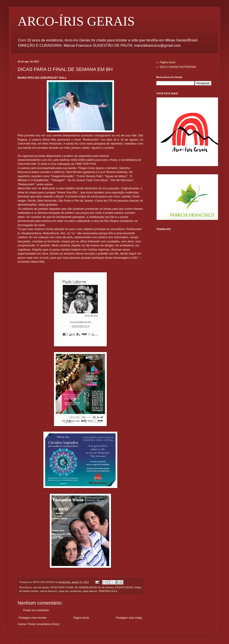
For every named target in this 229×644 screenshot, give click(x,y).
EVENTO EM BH (124, 587)
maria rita (64, 591)
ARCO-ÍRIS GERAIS (76, 21)
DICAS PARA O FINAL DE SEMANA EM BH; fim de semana (82, 587)
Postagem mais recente (33, 618)
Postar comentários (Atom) (44, 624)
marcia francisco (49, 591)
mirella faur (76, 591)
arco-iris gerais (41, 587)
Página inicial (81, 618)
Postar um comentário (36, 610)
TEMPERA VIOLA (108, 591)
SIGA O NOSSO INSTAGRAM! (178, 67)
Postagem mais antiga (129, 618)
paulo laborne (90, 591)
